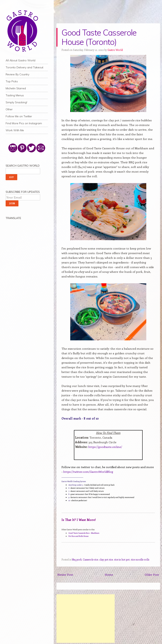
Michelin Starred (16, 88)
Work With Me (15, 130)
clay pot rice (106, 559)
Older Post (152, 574)
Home (109, 574)
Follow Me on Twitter (19, 116)
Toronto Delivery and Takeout (24, 67)
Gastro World (115, 50)
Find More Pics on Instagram (24, 123)
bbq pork (77, 559)
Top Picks (12, 81)
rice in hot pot (122, 559)
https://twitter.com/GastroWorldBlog (88, 472)
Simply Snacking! (16, 102)
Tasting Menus (15, 95)
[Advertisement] (86, 619)
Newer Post (65, 574)
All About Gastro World (20, 60)
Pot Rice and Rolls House (78, 536)
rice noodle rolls (140, 559)
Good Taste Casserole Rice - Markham (84, 533)
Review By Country (17, 74)
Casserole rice (91, 559)
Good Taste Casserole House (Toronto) (99, 37)
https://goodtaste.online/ (105, 447)
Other (9, 109)
